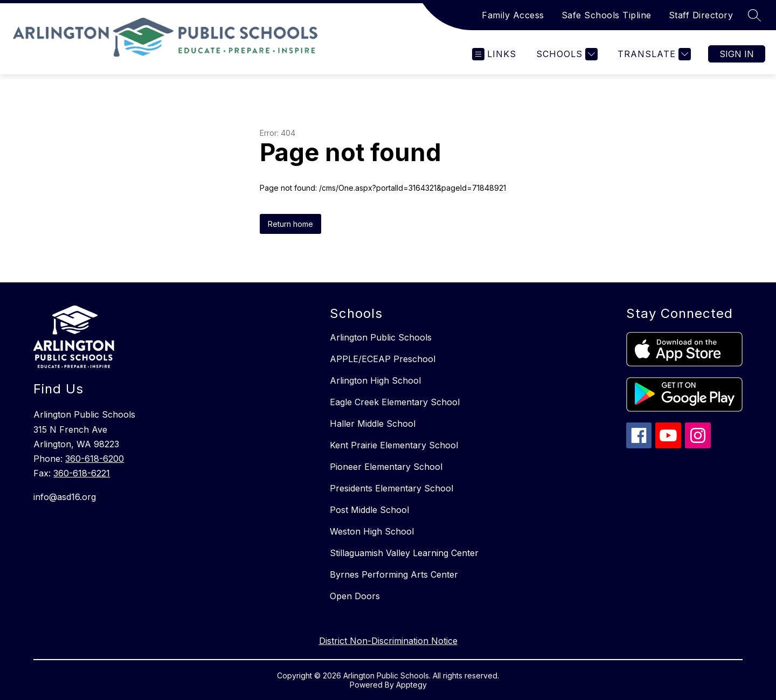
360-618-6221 (82, 473)
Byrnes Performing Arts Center (394, 574)
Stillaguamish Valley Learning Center (404, 553)
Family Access (513, 15)
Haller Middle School (373, 424)
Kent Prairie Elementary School (394, 445)
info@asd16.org (65, 497)
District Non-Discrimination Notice (388, 641)
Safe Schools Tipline (607, 15)
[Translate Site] (653, 54)
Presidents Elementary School (392, 488)
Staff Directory (701, 15)
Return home (290, 224)
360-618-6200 (95, 459)
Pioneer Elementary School (386, 467)
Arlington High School (375, 380)
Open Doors (355, 596)
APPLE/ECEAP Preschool (383, 359)
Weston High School (372, 531)
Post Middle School (369, 510)
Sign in (737, 54)
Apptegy (411, 685)
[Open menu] (494, 54)
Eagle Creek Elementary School (395, 402)
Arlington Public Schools (381, 337)
